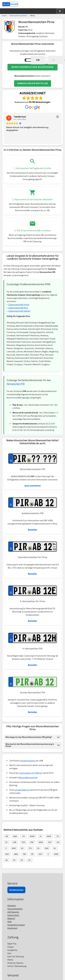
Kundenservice (16, 898)
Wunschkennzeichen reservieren (32, 75)
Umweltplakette (22, 798)
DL (55, 856)
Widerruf (11, 926)
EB (32, 862)
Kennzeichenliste (15, 917)
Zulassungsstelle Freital (19, 313)
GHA (47, 856)
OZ (22, 856)
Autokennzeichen (28, 769)
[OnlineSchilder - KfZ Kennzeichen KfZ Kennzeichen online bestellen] (10, 4)
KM (24, 862)
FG (14, 868)
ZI (41, 844)
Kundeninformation (16, 933)
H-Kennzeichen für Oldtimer (30, 781)
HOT (40, 862)
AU (7, 868)
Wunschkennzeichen (19, 15)
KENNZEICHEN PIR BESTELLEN (33, 91)
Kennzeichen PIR (16, 392)
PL (7, 850)
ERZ (7, 862)
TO (23, 844)
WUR (49, 844)
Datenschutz (13, 923)
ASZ (50, 850)
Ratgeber (12, 914)
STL (30, 856)
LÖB (15, 850)
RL (38, 856)
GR (7, 844)
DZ (22, 868)
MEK (14, 856)
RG (58, 850)
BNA (16, 862)
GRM (56, 862)
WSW (32, 844)
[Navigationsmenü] (60, 11)
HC (29, 868)
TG (58, 844)
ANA (15, 844)
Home (4, 15)
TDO (23, 850)
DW (32, 850)
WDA (41, 850)
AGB (9, 930)
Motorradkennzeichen (28, 786)
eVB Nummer (13, 920)
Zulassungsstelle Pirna (18, 316)
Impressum (12, 936)
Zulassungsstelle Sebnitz (19, 319)
